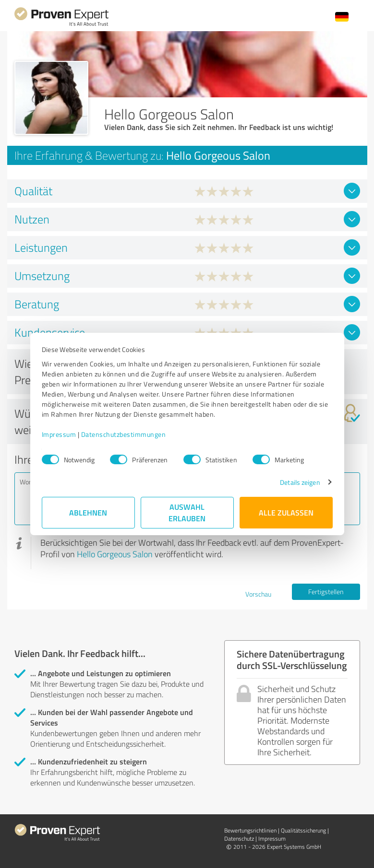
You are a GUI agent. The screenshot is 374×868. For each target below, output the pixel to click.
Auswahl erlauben (187, 512)
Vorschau (258, 594)
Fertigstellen (326, 592)
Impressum (59, 434)
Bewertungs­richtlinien (250, 830)
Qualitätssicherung (303, 830)
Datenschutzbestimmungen (124, 434)
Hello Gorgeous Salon (115, 554)
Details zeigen (300, 482)
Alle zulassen (286, 512)
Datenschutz (239, 839)
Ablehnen (88, 512)
